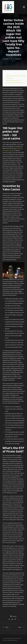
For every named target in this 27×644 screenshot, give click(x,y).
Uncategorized (17, 59)
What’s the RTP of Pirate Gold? (15, 83)
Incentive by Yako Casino (13, 80)
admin (7, 59)
